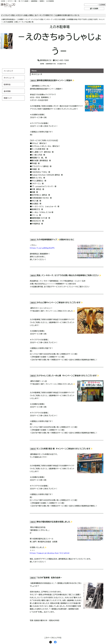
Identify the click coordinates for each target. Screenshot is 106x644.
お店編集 (95, 9)
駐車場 (42, 1)
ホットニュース (9, 78)
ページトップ (8, 71)
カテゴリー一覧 (12, 1)
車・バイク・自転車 (23, 1)
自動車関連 (34, 1)
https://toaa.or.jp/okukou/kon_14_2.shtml (50, 553)
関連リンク (8, 98)
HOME (3, 1)
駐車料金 (7, 84)
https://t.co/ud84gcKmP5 (42, 248)
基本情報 (7, 91)
